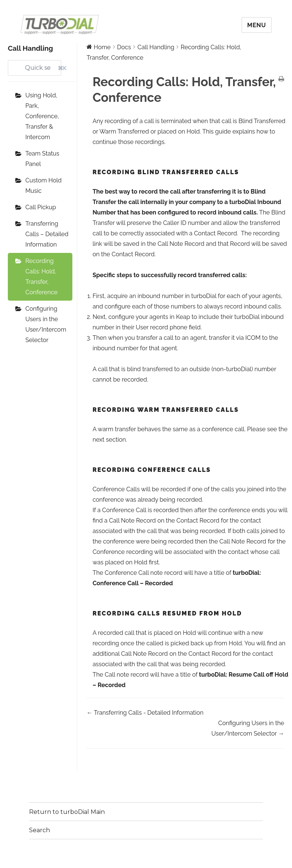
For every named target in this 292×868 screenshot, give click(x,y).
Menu (257, 25)
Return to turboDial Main (67, 812)
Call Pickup (41, 207)
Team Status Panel (42, 159)
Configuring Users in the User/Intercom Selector (46, 324)
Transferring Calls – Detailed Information (47, 234)
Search (40, 830)
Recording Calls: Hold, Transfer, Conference (41, 277)
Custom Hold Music (43, 186)
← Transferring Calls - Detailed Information (145, 713)
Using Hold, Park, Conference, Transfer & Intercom (42, 116)
